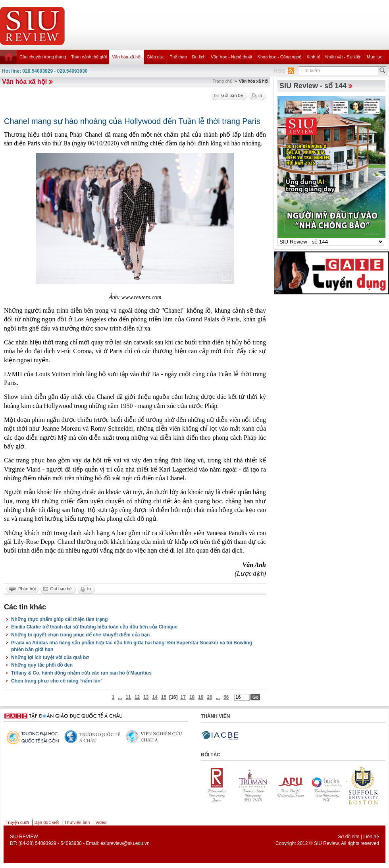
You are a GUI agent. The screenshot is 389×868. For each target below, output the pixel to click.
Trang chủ (223, 81)
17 (183, 697)
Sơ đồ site (349, 837)
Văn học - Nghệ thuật (232, 57)
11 (128, 697)
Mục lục (375, 57)
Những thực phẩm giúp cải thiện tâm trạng (59, 619)
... (120, 697)
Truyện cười (17, 822)
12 (137, 697)
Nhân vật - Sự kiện (344, 57)
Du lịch (199, 57)
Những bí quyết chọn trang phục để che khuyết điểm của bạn (80, 635)
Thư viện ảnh (77, 822)
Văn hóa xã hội (127, 57)
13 (146, 697)
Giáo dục (156, 57)
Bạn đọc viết (47, 822)
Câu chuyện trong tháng (43, 57)
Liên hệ (371, 837)
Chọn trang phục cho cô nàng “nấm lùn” (57, 681)
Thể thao (178, 57)
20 (210, 697)
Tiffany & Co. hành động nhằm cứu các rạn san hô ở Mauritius (81, 673)
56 (226, 697)
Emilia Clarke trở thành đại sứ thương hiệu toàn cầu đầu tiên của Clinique (94, 627)
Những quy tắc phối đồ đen (42, 665)
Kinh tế (313, 57)
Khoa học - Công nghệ (280, 57)
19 (201, 697)
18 (192, 697)
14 (155, 697)
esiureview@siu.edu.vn (125, 843)
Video (101, 822)
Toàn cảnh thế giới (89, 57)
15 (164, 697)
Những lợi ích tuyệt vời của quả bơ (50, 657)
